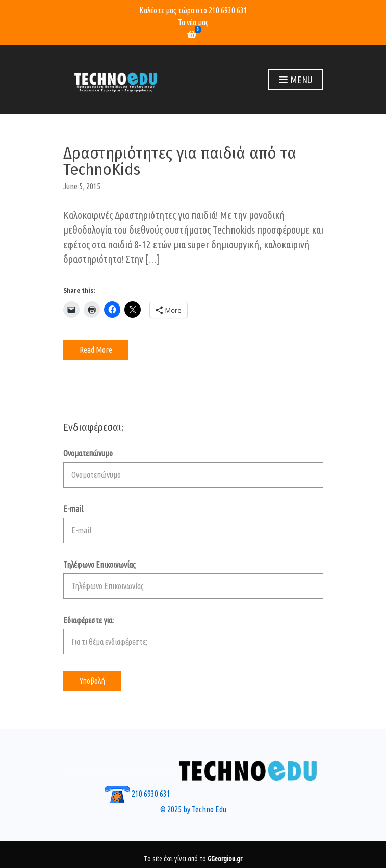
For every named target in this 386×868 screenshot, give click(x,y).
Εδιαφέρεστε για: (193, 635)
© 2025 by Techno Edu (193, 809)
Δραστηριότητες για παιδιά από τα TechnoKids (180, 161)
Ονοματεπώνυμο (193, 468)
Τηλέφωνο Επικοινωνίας (193, 579)
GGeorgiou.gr (225, 859)
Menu (296, 80)
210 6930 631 (228, 10)
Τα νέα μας (193, 22)
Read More (96, 350)
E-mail (193, 524)
